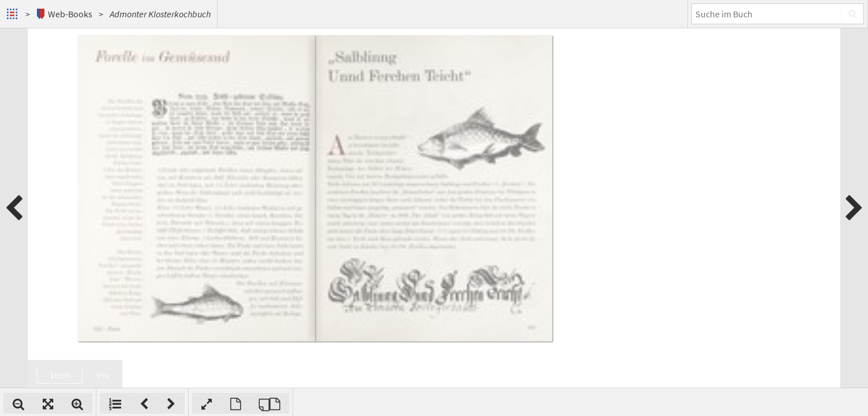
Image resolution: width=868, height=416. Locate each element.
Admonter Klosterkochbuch (160, 14)
